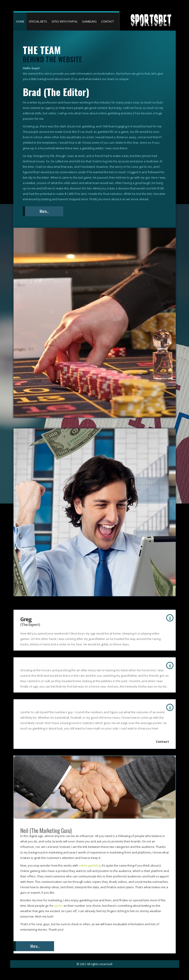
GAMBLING (89, 21)
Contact (162, 742)
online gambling (90, 865)
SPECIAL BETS (38, 21)
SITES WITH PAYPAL (65, 21)
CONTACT (108, 21)
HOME (20, 21)
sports (59, 906)
